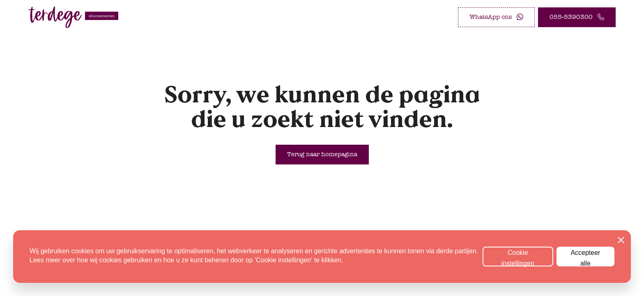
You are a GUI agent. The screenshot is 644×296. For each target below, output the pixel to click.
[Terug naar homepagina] (322, 155)
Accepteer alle (585, 258)
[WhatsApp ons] (496, 17)
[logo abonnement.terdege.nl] (73, 17)
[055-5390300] (577, 17)
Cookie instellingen (518, 258)
